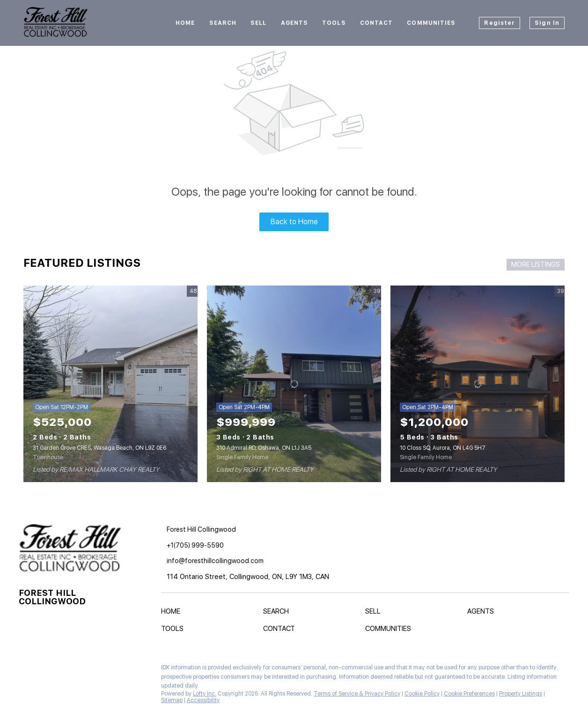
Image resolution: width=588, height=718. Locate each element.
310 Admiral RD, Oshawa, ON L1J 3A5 (264, 448)
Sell (258, 23)
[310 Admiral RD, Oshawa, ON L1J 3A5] (294, 384)
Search (223, 23)
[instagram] (44, 670)
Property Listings (521, 694)
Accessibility (203, 700)
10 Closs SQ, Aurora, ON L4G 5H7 (443, 448)
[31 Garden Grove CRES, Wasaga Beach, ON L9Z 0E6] (110, 384)
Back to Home (294, 222)
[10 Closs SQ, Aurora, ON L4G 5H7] (478, 384)
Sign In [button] (547, 23)
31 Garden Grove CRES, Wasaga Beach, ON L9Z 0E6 (99, 448)
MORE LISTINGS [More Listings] (536, 264)
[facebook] (26, 670)
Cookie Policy (422, 694)
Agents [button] (295, 23)
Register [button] (500, 23)
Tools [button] (334, 23)
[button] (173, 613)
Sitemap (172, 700)
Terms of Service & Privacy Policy (357, 694)
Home (185, 23)
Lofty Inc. (205, 694)
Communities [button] (431, 23)
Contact (377, 23)
